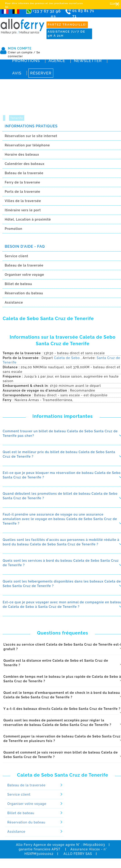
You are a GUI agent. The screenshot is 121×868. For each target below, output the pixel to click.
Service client (19, 794)
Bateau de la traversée (27, 785)
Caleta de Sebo (67, 358)
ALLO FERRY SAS (78, 854)
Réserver (41, 73)
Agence (57, 61)
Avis (17, 73)
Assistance (16, 832)
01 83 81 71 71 (85, 16)
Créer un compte (22, 52)
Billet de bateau (21, 813)
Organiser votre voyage (27, 804)
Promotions (26, 61)
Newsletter (88, 61)
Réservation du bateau (26, 822)
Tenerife (17, 118)
